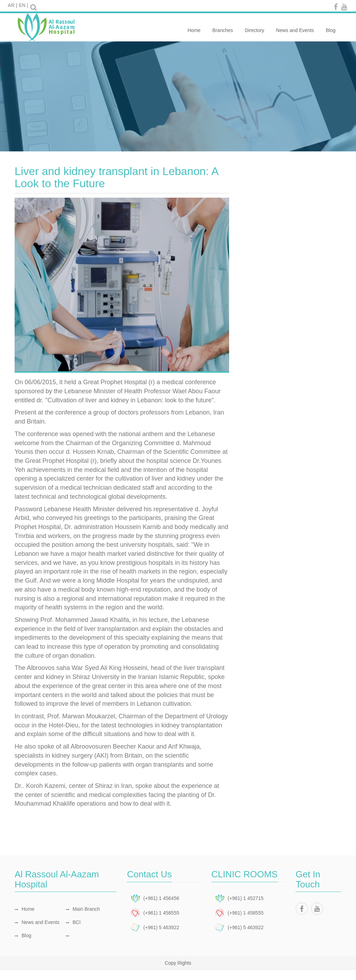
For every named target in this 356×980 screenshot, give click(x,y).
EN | (23, 5)
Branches (223, 26)
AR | (13, 5)
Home (194, 26)
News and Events (295, 26)
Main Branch (83, 909)
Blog (331, 26)
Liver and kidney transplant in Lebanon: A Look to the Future (116, 177)
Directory (254, 26)
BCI (73, 922)
